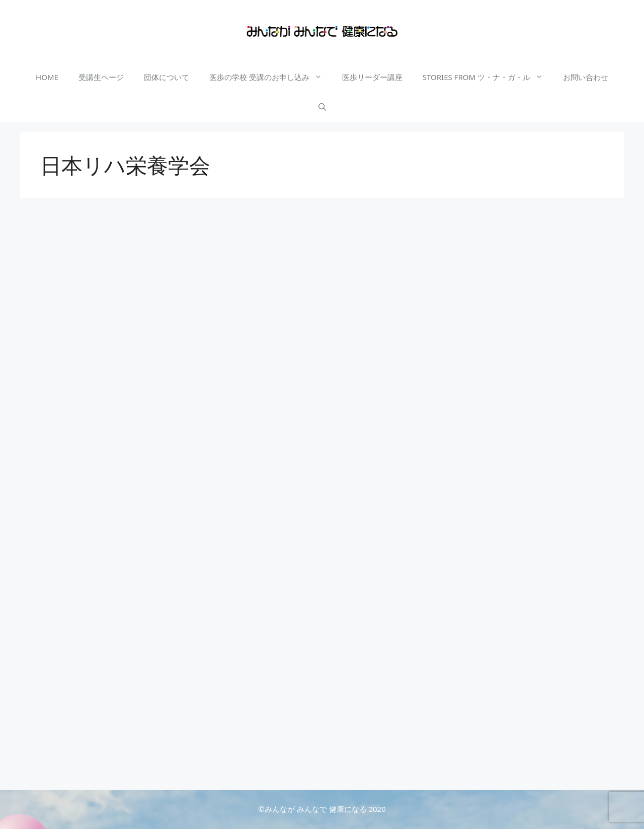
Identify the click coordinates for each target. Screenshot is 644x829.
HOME (47, 77)
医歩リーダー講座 (372, 77)
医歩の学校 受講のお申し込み (271, 77)
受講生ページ (101, 77)
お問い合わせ (586, 77)
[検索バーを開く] (322, 107)
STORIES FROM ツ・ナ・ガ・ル (488, 77)
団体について (167, 77)
